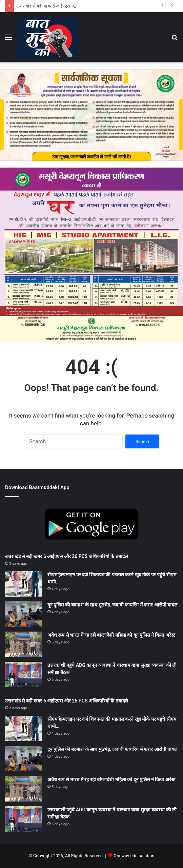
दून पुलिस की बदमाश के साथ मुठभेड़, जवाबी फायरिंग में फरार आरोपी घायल (112, 605)
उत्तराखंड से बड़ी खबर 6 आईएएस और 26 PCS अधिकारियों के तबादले (66, 556)
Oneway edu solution (134, 856)
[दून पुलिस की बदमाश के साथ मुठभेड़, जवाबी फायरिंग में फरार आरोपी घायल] (24, 614)
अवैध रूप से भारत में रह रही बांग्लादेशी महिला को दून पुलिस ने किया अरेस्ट (111, 635)
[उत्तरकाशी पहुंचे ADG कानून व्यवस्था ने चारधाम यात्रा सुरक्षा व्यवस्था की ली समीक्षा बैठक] (24, 674)
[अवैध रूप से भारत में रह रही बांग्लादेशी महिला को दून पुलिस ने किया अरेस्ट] (24, 644)
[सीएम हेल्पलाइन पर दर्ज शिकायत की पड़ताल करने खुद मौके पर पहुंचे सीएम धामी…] (24, 584)
